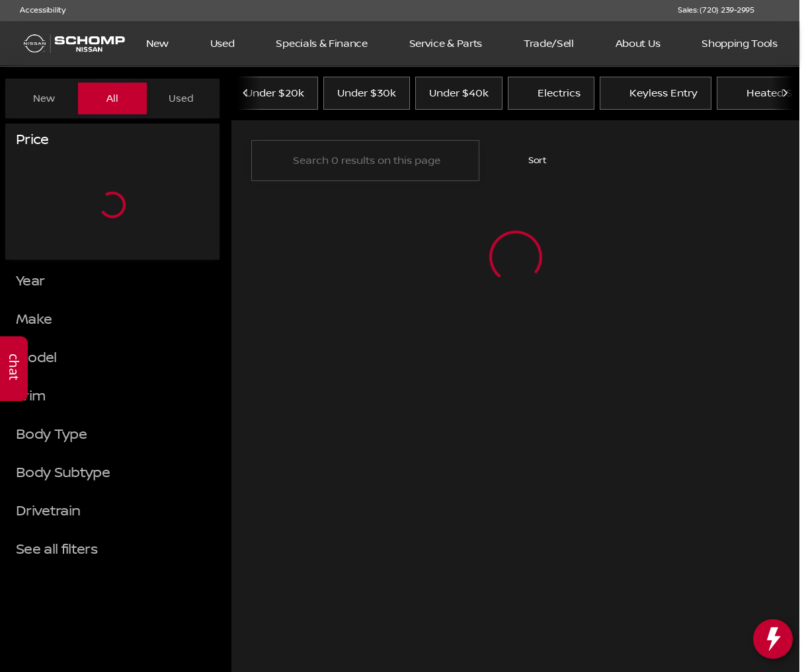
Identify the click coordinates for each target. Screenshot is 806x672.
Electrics (551, 98)
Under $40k (459, 98)
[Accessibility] (37, 11)
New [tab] (44, 98)
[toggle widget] (773, 639)
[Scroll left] (246, 98)
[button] (784, 11)
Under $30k (367, 98)
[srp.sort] (530, 166)
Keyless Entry (656, 98)
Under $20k (275, 98)
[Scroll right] (785, 98)
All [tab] (112, 98)
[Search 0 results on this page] (365, 166)
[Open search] (769, 44)
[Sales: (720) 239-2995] (716, 11)
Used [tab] (181, 98)
